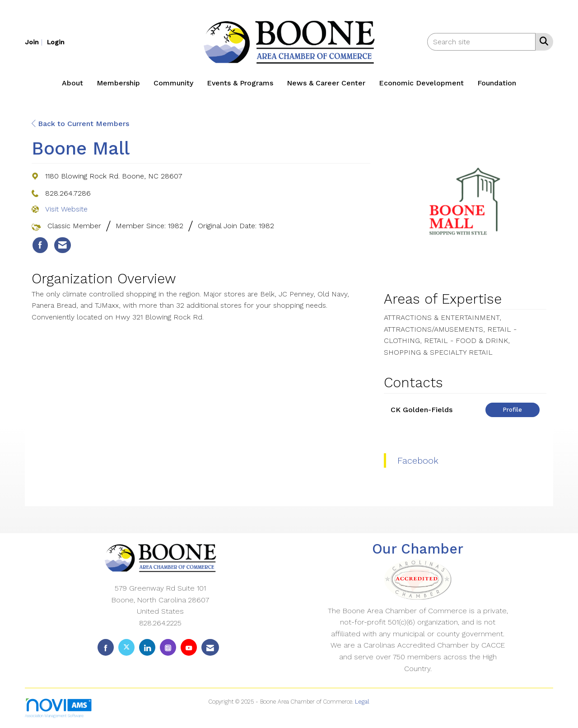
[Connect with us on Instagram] (168, 647)
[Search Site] (542, 41)
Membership (118, 83)
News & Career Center (326, 83)
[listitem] (35, 42)
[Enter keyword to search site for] (481, 42)
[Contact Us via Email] (210, 647)
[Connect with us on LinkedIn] (147, 647)
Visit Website (66, 209)
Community (173, 83)
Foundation (497, 83)
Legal (362, 702)
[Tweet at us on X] (126, 647)
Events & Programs (240, 83)
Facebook (418, 460)
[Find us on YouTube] (189, 647)
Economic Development (421, 83)
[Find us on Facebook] (106, 647)
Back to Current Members (80, 124)
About (72, 83)
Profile (512, 410)
